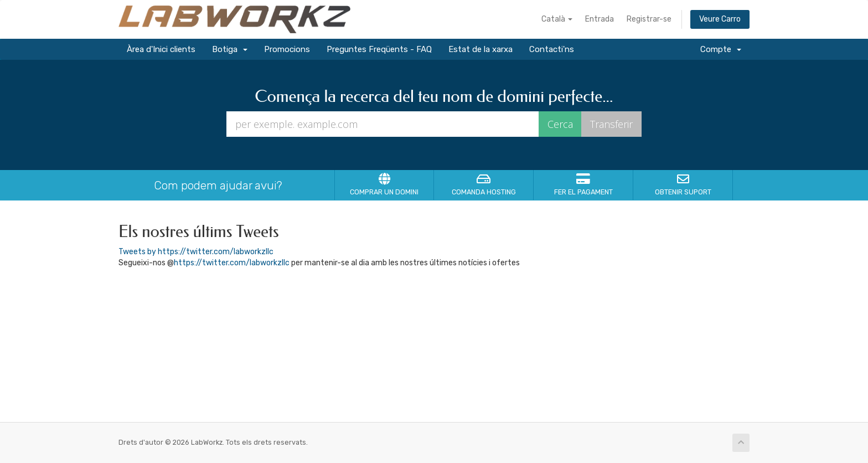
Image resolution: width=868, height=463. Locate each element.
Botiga (230, 49)
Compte (721, 49)
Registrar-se (649, 19)
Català (557, 19)
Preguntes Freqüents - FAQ (379, 49)
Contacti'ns (552, 49)
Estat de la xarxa (480, 49)
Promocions (287, 49)
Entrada (600, 19)
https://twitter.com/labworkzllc (232, 263)
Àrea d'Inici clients (161, 49)
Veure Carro (720, 19)
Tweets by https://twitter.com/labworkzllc (196, 252)
